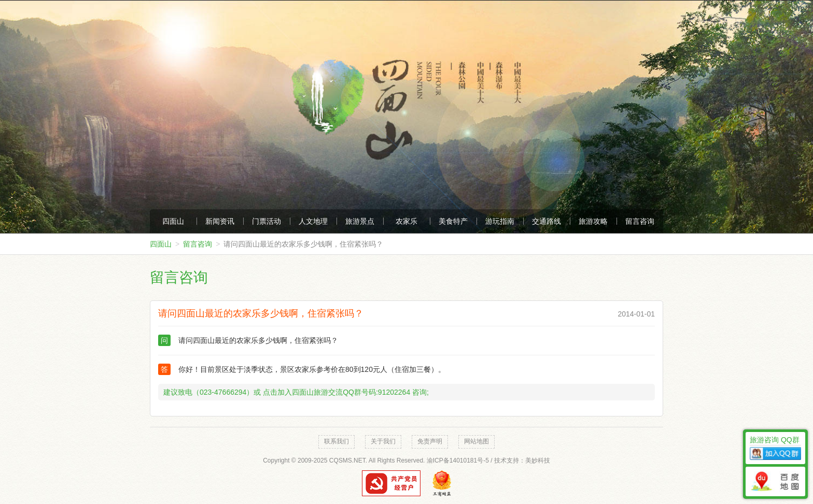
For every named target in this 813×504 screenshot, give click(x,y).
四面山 (173, 221)
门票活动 (267, 221)
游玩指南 (500, 221)
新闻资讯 (220, 221)
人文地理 (313, 221)
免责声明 (430, 441)
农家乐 (406, 221)
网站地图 (476, 441)
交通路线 (546, 221)
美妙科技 (538, 460)
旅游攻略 (593, 221)
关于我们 (383, 441)
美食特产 (453, 221)
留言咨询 (640, 221)
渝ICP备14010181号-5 (458, 460)
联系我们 (337, 441)
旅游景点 (360, 221)
